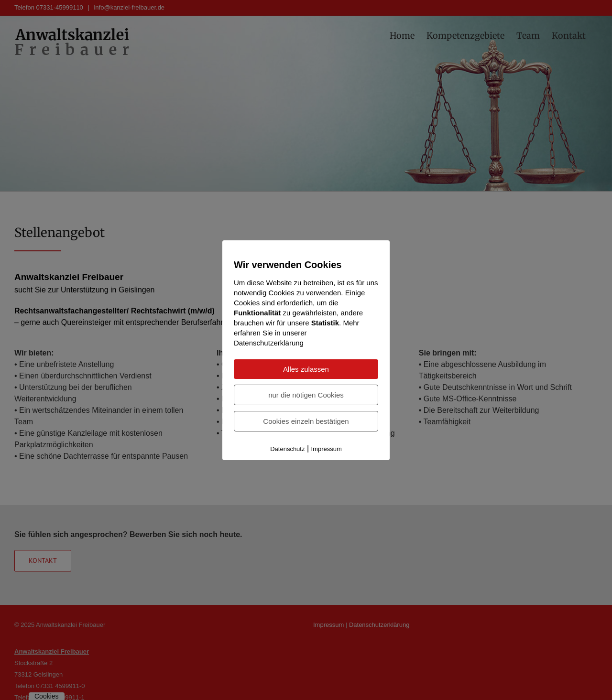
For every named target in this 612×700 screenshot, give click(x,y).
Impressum (327, 449)
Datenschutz (287, 449)
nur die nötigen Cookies (306, 395)
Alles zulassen (306, 369)
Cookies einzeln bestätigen (306, 421)
